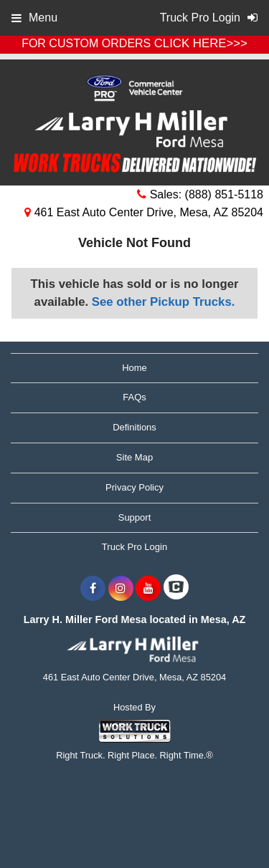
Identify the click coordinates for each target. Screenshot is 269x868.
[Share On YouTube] (148, 589)
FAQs (134, 397)
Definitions (134, 427)
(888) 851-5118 (224, 194)
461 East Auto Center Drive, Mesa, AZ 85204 (144, 212)
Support (135, 517)
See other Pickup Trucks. (164, 302)
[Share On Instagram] (121, 589)
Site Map (134, 457)
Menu (34, 18)
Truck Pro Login (134, 547)
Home (134, 368)
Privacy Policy (134, 487)
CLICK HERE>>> (201, 43)
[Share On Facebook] (93, 589)
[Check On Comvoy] (176, 589)
